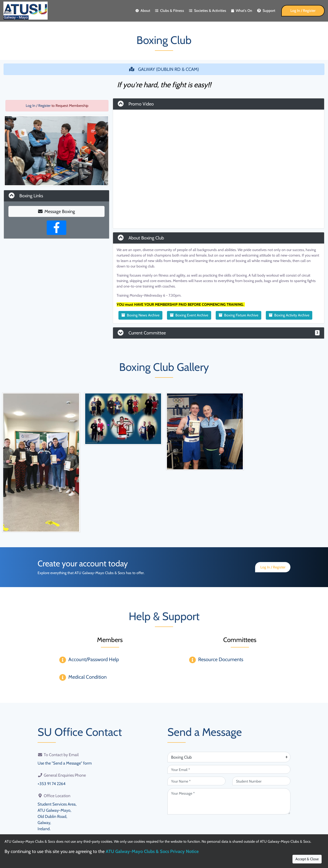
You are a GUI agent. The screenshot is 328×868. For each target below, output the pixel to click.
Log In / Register (303, 11)
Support (266, 11)
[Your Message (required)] (229, 801)
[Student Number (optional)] (261, 781)
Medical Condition (87, 677)
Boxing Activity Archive (289, 315)
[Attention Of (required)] (229, 757)
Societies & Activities (208, 11)
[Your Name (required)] (196, 781)
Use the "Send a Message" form (65, 763)
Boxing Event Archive (189, 315)
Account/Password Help (94, 659)
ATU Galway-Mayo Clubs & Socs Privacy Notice (152, 851)
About (143, 11)
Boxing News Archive (140, 315)
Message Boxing (56, 211)
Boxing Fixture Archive (238, 315)
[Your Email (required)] (229, 769)
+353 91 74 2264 (51, 784)
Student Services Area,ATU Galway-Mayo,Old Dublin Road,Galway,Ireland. (57, 817)
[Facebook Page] (56, 228)
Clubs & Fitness (170, 11)
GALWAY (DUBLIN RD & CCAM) (164, 69)
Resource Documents (221, 659)
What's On (242, 11)
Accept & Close (307, 859)
